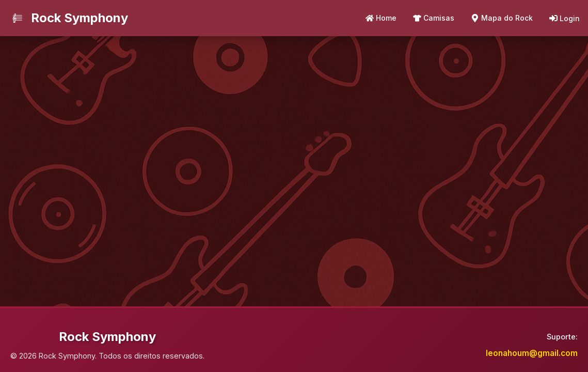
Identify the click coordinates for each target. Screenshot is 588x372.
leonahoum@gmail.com (532, 353)
